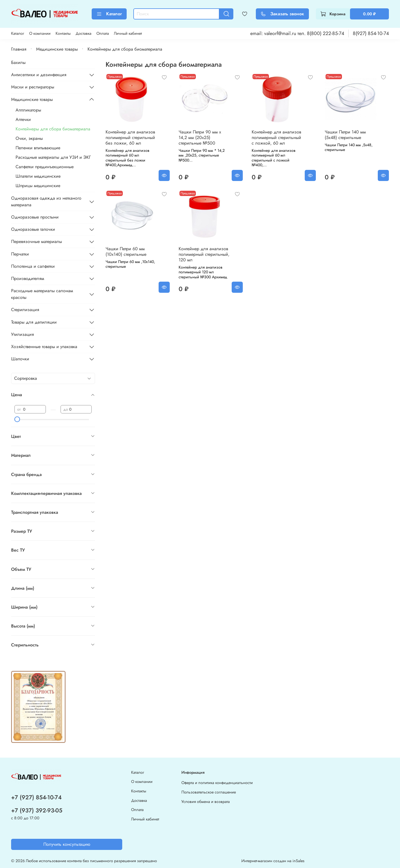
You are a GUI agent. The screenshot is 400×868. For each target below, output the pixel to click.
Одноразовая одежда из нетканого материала (46, 201)
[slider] (17, 419)
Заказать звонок (282, 14)
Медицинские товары (57, 49)
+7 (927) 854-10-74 (36, 797)
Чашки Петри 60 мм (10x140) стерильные (126, 251)
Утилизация (22, 334)
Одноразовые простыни (35, 217)
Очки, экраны (29, 138)
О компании (40, 33)
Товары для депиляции (34, 322)
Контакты (63, 33)
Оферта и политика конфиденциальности (217, 783)
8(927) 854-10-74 (371, 33)
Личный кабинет (128, 33)
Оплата (103, 33)
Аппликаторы (28, 110)
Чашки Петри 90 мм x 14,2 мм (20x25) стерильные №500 (200, 137)
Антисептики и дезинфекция (39, 75)
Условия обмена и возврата (206, 802)
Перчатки (20, 254)
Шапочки (20, 359)
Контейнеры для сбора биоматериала (53, 129)
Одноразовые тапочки (33, 229)
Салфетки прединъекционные (45, 167)
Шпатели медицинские (38, 176)
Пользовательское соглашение (209, 792)
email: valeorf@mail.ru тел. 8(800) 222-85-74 (297, 33)
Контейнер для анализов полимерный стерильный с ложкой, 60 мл (276, 137)
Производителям (28, 278)
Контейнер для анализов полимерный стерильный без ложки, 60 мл (130, 137)
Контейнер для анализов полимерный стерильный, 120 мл (204, 254)
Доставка (83, 33)
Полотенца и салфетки (33, 266)
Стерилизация (25, 310)
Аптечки (23, 119)
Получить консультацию (67, 844)
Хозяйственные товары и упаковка (44, 347)
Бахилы (18, 62)
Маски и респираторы (33, 87)
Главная (19, 49)
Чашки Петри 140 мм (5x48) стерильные (345, 135)
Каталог (109, 14)
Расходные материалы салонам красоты (42, 294)
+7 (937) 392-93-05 (37, 810)
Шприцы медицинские (38, 186)
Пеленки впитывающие (38, 148)
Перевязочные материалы (37, 241)
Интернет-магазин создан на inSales (273, 861)
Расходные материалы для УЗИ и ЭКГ (53, 157)
